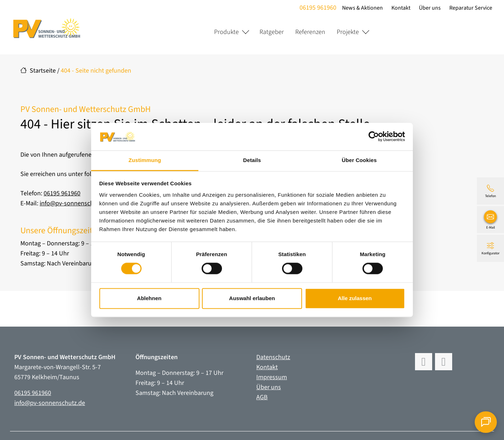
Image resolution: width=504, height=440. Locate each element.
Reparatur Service (470, 8)
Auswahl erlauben (252, 298)
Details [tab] (252, 160)
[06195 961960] (490, 191)
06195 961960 (317, 8)
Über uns (429, 8)
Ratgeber (272, 32)
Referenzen (310, 32)
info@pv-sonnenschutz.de (75, 203)
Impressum (272, 377)
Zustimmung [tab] (145, 160)
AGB (262, 397)
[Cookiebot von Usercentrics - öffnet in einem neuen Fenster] (374, 137)
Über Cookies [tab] (359, 160)
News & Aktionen (361, 8)
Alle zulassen (355, 298)
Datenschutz (273, 357)
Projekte (348, 32)
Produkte (226, 32)
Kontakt (400, 8)
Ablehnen (149, 298)
